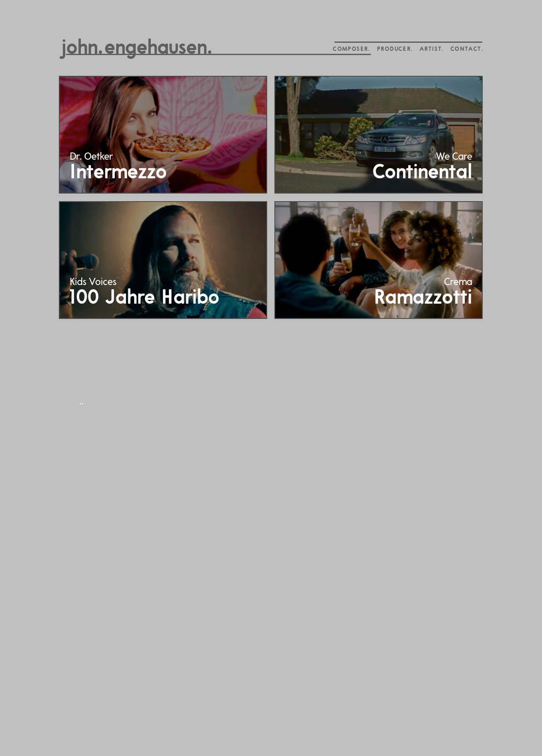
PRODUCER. (395, 49)
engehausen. (158, 49)
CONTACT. (467, 49)
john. (82, 49)
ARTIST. (432, 49)
